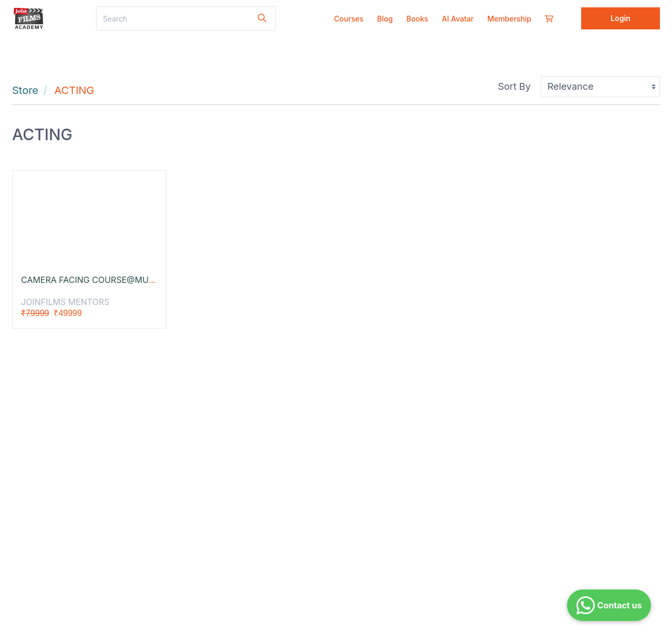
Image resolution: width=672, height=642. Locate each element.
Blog (385, 19)
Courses (349, 19)
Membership (509, 19)
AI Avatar (458, 19)
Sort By (514, 86)
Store (25, 90)
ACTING (75, 90)
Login (621, 18)
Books (417, 19)
